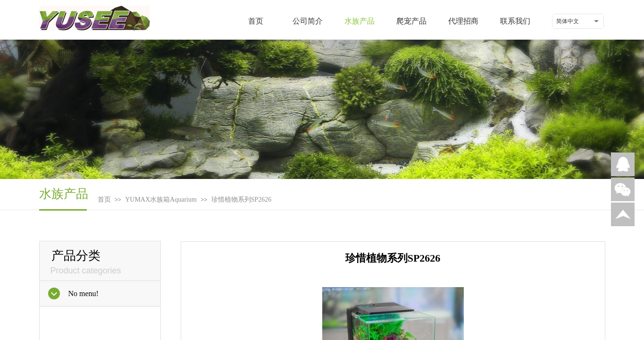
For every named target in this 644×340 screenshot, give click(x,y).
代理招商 (463, 21)
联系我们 (515, 21)
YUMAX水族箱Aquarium (161, 200)
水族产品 (360, 21)
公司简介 (308, 21)
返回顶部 (623, 214)
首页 (256, 21)
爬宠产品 (411, 21)
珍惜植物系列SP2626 (242, 200)
